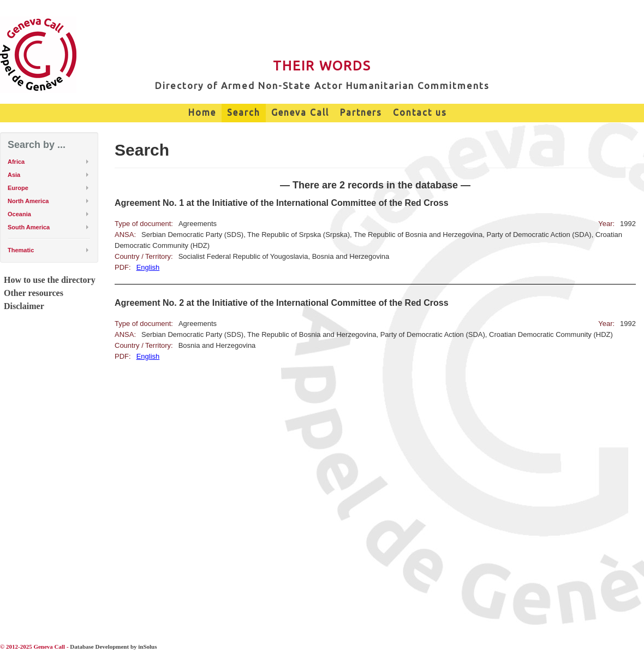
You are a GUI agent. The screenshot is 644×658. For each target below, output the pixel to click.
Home (202, 112)
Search (244, 112)
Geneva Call (300, 112)
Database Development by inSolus (113, 647)
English (148, 267)
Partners (361, 112)
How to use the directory (50, 280)
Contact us (420, 112)
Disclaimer (24, 306)
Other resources (34, 293)
